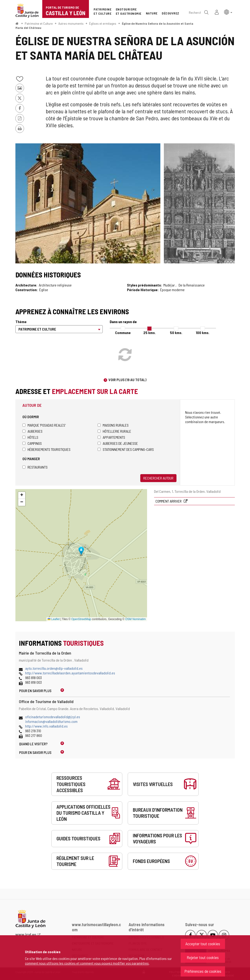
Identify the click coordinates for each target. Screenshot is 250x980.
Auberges (32, 431)
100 (203, 333)
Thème (21, 322)
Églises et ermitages (103, 23)
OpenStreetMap (81, 619)
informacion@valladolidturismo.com (51, 721)
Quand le (33, 744)
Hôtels (30, 437)
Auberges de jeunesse (118, 443)
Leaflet (54, 619)
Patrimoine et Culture (39, 23)
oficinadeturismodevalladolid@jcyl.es (53, 717)
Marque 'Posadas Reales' (44, 425)
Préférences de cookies (203, 971)
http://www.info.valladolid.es (46, 726)
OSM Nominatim (135, 619)
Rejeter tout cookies (203, 957)
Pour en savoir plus (35, 691)
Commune (123, 333)
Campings (32, 443)
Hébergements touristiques (46, 449)
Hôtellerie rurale (114, 431)
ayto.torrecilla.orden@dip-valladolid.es (54, 668)
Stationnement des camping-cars (126, 449)
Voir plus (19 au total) (127, 380)
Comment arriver (169, 501)
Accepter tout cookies (203, 944)
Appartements (111, 437)
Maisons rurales (113, 425)
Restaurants (35, 467)
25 (150, 333)
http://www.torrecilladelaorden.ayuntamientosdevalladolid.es (70, 673)
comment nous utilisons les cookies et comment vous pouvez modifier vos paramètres (87, 963)
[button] (228, 12)
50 (176, 333)
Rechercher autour (158, 478)
